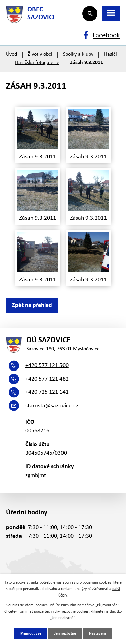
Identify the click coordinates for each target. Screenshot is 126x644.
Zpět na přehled (32, 305)
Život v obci (40, 54)
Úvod (12, 54)
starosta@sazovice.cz (52, 406)
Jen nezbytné (65, 634)
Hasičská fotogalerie (37, 63)
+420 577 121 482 (47, 379)
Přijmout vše (31, 634)
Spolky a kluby (78, 54)
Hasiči (110, 54)
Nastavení (97, 634)
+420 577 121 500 (47, 366)
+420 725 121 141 (47, 392)
